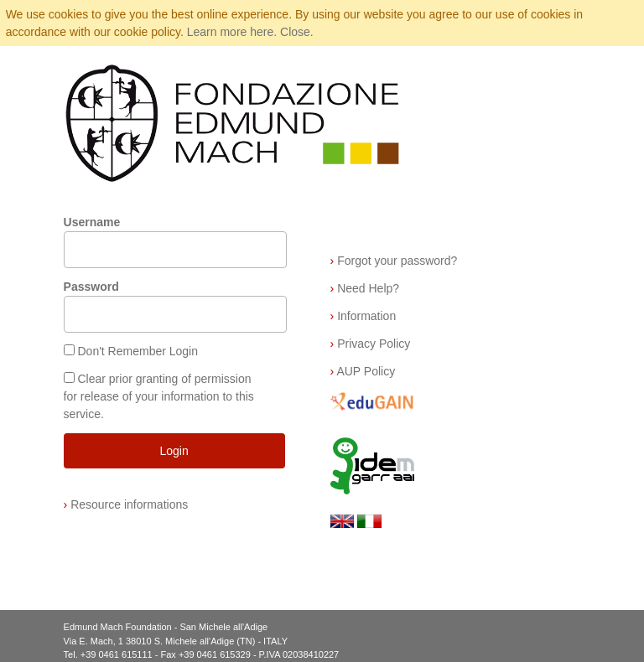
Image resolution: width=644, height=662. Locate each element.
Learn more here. (232, 32)
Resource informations (126, 504)
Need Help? (365, 288)
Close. (297, 32)
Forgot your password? (394, 261)
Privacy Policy (371, 344)
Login (174, 451)
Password (91, 287)
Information (364, 316)
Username (92, 222)
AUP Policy (363, 371)
